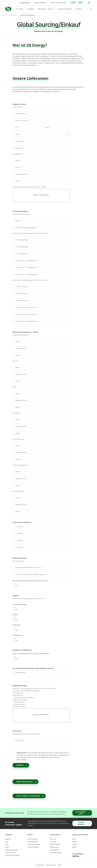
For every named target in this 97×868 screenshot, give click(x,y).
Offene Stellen (55, 844)
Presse (75, 844)
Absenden (22, 765)
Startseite (4, 15)
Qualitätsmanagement (20, 335)
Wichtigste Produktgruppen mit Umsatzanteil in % (30, 233)
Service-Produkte (34, 844)
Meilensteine (54, 847)
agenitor (8, 839)
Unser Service (32, 839)
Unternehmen (14, 15)
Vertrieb (15, 361)
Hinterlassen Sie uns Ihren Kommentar (26, 734)
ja (15, 584)
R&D (14, 387)
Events (75, 842)
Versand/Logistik (19, 491)
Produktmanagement (20, 465)
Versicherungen (18, 561)
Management (55, 850)
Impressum (40, 865)
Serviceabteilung (18, 439)
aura (7, 842)
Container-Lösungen (12, 855)
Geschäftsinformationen (21, 214)
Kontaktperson (18, 154)
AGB (59, 865)
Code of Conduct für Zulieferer (30, 796)
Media (75, 847)
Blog (74, 839)
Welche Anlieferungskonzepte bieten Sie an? (28, 598)
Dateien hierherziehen (41, 195)
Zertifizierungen (56, 853)
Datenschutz (51, 865)
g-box (7, 847)
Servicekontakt (33, 842)
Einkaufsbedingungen (27, 782)
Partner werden (33, 847)
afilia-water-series (11, 850)
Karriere (53, 842)
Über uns (53, 839)
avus (7, 844)
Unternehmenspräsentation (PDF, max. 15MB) (29, 187)
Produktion (17, 413)
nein (16, 586)
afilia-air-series (10, 853)
